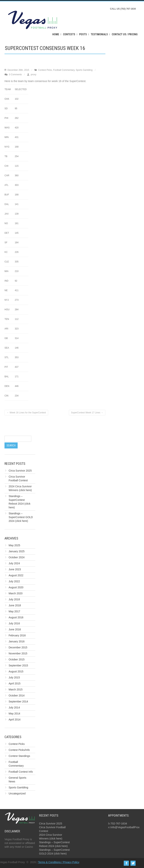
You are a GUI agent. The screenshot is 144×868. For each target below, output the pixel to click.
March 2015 (16, 689)
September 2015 (18, 665)
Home (56, 34)
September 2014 (18, 701)
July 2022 (14, 581)
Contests (69, 34)
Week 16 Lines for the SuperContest (26, 413)
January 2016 (17, 641)
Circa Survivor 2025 (20, 471)
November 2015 (18, 653)
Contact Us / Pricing (125, 34)
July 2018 (14, 599)
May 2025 (14, 545)
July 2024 (14, 563)
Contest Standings (19, 756)
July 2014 (14, 708)
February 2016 (17, 635)
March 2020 (16, 593)
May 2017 (14, 611)
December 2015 (18, 647)
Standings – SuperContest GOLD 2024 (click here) (21, 517)
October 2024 (17, 557)
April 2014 (15, 720)
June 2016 (15, 629)
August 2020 (16, 587)
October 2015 (17, 659)
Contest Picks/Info (19, 750)
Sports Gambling (84, 70)
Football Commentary (64, 70)
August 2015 (16, 671)
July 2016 (14, 623)
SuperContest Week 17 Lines (87, 413)
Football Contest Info (21, 772)
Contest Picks (45, 70)
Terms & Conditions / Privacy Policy (59, 862)
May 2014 (14, 714)
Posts (83, 34)
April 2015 (15, 683)
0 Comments (15, 75)
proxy (33, 75)
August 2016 (16, 617)
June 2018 (15, 605)
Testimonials (99, 34)
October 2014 (17, 695)
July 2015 (14, 677)
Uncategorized (17, 793)
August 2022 (16, 575)
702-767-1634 (119, 824)
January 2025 (17, 551)
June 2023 (15, 569)
